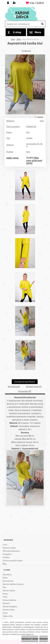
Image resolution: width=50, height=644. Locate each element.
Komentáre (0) (25, 391)
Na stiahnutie (14, 386)
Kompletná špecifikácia (25, 382)
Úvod (13, 39)
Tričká (18, 39)
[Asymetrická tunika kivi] (25, 56)
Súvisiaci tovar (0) (34, 386)
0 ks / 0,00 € (37, 3)
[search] (42, 24)
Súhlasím (44, 639)
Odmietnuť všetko (30, 639)
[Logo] (23, 14)
